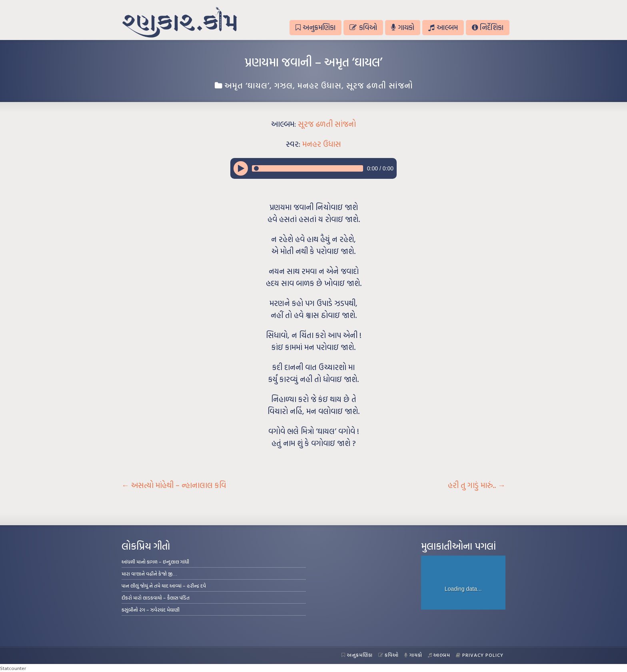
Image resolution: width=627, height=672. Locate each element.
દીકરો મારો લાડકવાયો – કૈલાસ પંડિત (156, 598)
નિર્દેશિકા (488, 27)
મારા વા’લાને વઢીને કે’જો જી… (149, 574)
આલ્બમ (443, 27)
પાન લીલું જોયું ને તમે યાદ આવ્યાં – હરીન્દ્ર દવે (164, 586)
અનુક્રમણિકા (315, 27)
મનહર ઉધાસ (319, 85)
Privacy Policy (480, 655)
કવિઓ (363, 27)
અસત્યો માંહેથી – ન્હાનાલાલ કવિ (174, 485)
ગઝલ (284, 85)
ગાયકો (403, 27)
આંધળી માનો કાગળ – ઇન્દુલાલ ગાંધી (155, 562)
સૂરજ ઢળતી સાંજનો (380, 85)
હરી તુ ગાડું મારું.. (477, 485)
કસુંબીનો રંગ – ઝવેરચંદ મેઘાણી (151, 610)
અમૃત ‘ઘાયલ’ (247, 85)
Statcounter (13, 668)
